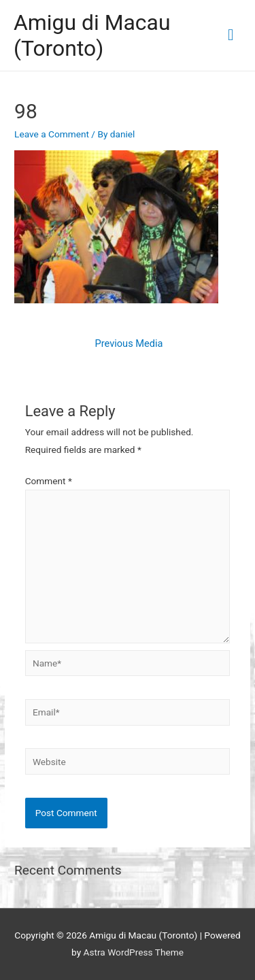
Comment (49, 481)
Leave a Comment (52, 134)
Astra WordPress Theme (134, 952)
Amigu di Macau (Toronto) (92, 35)
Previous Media (129, 343)
